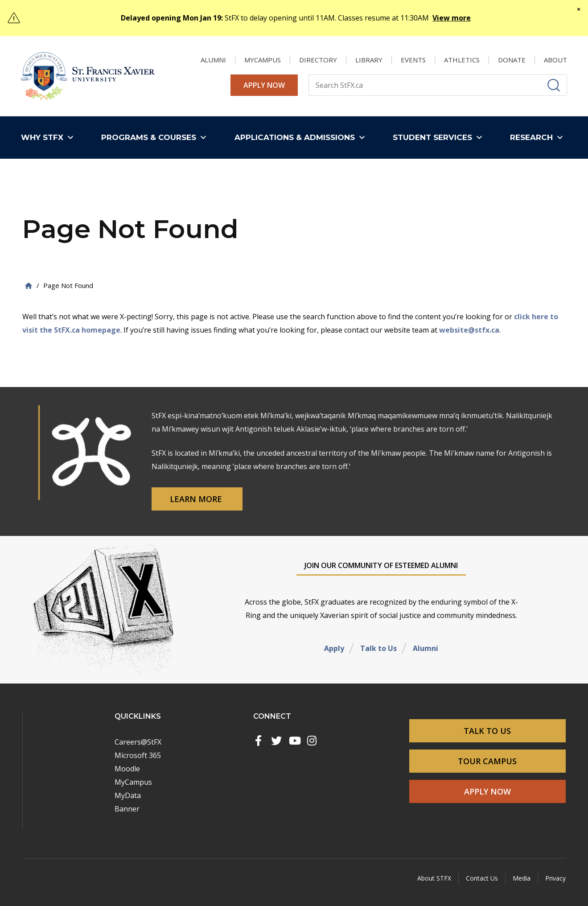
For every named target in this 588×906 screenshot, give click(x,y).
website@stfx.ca (469, 330)
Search (308, 74)
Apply (334, 648)
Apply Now (264, 85)
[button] (49, 138)
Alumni (426, 648)
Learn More (197, 499)
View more (452, 18)
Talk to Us (378, 648)
